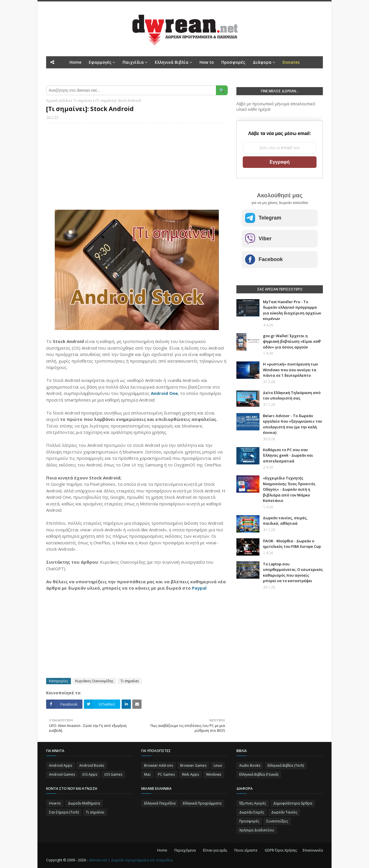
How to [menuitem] (207, 62)
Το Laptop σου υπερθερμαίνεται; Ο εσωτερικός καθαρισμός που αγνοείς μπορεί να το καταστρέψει (293, 572)
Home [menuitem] (75, 62)
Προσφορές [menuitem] (233, 62)
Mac (147, 774)
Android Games (62, 774)
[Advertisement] (137, 169)
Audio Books (250, 765)
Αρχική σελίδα (58, 101)
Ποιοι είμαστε (246, 850)
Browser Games (193, 765)
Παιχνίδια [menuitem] (133, 62)
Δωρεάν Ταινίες (284, 812)
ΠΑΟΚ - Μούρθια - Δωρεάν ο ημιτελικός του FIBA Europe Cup (292, 544)
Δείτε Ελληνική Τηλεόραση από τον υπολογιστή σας (292, 395)
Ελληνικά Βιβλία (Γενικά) (259, 774)
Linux (218, 765)
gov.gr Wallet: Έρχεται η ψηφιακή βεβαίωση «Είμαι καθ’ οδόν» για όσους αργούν (292, 341)
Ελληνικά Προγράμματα (202, 803)
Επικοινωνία (313, 850)
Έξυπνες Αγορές (253, 803)
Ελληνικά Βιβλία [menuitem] (172, 62)
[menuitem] (291, 62)
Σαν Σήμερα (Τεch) (64, 812)
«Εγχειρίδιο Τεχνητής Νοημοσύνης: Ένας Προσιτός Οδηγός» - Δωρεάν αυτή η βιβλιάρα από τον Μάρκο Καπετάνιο (289, 489)
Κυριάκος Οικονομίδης (94, 681)
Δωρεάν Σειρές (252, 812)
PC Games (166, 774)
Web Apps (190, 774)
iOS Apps (90, 774)
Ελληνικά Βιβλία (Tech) (286, 765)
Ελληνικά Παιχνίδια (160, 803)
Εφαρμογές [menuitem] (100, 62)
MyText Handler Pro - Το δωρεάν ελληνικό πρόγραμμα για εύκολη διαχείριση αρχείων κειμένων (292, 310)
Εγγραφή (279, 162)
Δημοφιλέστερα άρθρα (293, 803)
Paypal (199, 588)
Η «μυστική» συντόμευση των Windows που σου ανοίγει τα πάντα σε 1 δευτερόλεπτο (290, 370)
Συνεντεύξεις (277, 821)
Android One (164, 393)
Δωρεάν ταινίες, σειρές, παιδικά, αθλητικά (285, 521)
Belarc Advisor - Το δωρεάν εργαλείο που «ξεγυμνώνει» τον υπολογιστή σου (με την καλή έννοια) (292, 424)
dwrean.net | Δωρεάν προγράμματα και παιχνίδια (131, 860)
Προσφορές (249, 821)
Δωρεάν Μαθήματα (84, 803)
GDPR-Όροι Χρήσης (281, 850)
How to (55, 803)
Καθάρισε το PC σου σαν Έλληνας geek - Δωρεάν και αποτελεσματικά (288, 455)
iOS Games (113, 774)
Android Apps (61, 765)
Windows (214, 774)
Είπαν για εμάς (215, 850)
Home (162, 850)
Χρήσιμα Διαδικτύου (257, 830)
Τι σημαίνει (83, 101)
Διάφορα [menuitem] (262, 62)
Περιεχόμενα (185, 850)
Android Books (92, 765)
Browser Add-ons (159, 765)
